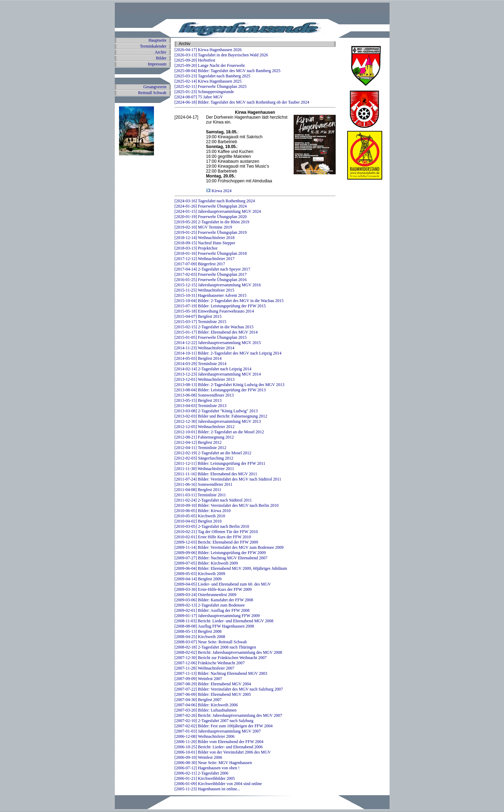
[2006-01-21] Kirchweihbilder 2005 (205, 778)
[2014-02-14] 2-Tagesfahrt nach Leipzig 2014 (213, 369)
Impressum (157, 64)
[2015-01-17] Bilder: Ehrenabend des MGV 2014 (216, 332)
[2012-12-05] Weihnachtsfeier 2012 (205, 427)
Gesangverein (155, 87)
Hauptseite (157, 40)
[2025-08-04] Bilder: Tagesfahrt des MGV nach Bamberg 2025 (228, 71)
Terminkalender (153, 46)
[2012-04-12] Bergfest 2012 (198, 442)
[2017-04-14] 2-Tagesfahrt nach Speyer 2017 (212, 269)
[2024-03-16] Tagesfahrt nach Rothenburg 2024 (215, 201)
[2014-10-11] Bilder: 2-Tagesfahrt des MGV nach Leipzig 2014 (228, 353)
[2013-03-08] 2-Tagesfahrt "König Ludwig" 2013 (216, 411)
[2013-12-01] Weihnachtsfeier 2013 (205, 379)
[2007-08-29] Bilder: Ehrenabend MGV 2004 (213, 684)
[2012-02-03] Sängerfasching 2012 (204, 458)
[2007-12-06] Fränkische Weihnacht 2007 (210, 663)
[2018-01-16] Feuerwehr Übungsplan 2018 (211, 253)
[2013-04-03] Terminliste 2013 (201, 406)
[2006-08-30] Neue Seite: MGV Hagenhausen (213, 763)
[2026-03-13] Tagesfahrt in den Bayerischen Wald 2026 (221, 55)
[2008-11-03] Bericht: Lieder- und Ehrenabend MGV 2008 (224, 621)
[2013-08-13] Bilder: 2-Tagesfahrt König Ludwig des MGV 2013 (230, 385)
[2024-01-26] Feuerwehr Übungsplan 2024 (211, 206)
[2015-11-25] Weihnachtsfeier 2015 (205, 290)
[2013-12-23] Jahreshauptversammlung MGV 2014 (218, 374)
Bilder (161, 58)
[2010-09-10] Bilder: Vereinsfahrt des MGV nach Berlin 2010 (227, 505)
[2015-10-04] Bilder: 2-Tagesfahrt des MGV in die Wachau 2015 (229, 301)
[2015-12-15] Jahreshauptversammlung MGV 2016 (218, 285)
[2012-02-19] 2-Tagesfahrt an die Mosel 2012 (213, 453)
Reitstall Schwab (152, 93)
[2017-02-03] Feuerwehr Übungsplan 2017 (211, 274)
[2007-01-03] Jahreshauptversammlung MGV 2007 (218, 731)
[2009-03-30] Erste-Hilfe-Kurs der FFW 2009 (213, 589)
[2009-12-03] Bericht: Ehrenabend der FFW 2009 (216, 542)
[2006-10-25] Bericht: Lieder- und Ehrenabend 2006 (219, 747)
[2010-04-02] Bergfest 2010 (198, 521)
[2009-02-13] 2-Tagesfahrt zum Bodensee (210, 605)
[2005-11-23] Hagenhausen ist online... (208, 789)
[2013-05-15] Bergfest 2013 (198, 400)
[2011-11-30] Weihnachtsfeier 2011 (204, 469)
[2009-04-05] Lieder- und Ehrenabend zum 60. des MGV (223, 584)
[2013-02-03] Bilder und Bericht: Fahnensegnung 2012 (221, 416)
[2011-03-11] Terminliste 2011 (200, 495)
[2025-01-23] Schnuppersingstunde (204, 92)
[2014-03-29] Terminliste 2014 (201, 364)
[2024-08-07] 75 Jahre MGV (199, 97)
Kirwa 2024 (221, 191)
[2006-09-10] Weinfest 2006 (198, 757)
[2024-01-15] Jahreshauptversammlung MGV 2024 (218, 211)
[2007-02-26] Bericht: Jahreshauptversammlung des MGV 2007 (228, 715)
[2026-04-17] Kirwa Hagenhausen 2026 (208, 50)
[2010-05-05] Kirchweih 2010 (200, 516)
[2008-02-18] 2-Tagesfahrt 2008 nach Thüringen (215, 647)
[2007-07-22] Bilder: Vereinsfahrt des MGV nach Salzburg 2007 (229, 689)
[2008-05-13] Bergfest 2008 (198, 631)
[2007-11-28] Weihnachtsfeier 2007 (205, 668)
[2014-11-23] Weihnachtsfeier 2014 (205, 348)
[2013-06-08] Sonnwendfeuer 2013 (204, 395)
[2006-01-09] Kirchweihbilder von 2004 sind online (218, 784)
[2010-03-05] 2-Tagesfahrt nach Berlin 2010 (212, 526)
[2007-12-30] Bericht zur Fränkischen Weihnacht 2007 (221, 658)
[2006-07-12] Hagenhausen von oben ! (207, 768)
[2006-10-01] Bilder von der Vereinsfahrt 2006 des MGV (223, 752)
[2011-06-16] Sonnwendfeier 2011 (204, 484)
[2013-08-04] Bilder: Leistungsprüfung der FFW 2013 (220, 390)
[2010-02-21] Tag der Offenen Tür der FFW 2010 (216, 532)
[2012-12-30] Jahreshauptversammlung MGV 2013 (218, 421)
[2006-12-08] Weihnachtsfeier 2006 (205, 736)
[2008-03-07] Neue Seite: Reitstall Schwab (211, 642)
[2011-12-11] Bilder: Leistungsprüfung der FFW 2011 (220, 463)
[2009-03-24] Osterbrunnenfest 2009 (206, 595)
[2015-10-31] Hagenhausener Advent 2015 (211, 295)
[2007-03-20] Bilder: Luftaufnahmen (206, 710)
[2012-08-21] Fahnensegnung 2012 (204, 437)
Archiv (160, 52)
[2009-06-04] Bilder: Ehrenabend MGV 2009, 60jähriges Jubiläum (231, 568)
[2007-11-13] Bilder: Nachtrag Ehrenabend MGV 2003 (221, 673)
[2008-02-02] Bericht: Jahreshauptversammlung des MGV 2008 (228, 652)
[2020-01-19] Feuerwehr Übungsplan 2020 (211, 217)
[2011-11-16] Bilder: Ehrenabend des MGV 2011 (216, 474)
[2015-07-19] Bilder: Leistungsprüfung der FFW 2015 (220, 306)
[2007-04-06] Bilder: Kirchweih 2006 (206, 705)
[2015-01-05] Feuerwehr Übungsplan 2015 (211, 337)
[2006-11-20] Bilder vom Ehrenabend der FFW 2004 (219, 742)
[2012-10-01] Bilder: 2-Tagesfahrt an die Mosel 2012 (219, 432)
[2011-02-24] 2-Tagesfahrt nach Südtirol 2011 (213, 500)
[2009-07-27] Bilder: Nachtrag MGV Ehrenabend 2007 (221, 558)
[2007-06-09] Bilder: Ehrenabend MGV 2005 (213, 694)
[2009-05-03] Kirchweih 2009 (200, 574)
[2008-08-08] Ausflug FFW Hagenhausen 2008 (214, 626)
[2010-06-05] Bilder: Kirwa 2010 (203, 511)
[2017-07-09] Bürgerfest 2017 (200, 264)
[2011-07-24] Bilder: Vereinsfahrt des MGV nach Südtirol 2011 (228, 479)
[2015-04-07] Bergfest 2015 (198, 316)
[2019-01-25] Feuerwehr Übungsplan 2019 (211, 232)
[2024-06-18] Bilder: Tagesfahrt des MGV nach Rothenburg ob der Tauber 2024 (242, 102)
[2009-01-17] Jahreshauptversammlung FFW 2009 (217, 616)
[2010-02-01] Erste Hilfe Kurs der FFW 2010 (213, 537)
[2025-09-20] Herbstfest (195, 60)
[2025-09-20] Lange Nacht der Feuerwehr (210, 65)
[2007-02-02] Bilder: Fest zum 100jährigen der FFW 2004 (224, 726)
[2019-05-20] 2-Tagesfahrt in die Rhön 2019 (212, 222)
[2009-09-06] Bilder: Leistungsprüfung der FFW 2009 (220, 553)
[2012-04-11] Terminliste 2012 (201, 448)
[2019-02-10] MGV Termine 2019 (203, 227)
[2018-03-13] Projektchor (196, 248)
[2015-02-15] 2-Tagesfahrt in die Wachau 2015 (214, 327)
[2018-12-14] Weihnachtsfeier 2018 (205, 238)
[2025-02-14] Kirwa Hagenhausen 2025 (208, 81)
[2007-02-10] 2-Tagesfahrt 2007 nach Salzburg (214, 721)
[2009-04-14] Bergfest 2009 (198, 579)
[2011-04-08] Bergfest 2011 (198, 490)
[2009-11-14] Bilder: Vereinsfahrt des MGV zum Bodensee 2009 (229, 547)
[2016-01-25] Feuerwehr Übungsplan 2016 (211, 280)
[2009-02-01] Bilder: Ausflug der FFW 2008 (212, 610)
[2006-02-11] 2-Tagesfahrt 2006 (202, 773)
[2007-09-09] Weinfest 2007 (198, 679)
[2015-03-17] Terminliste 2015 (201, 322)
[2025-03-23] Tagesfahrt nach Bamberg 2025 (213, 76)
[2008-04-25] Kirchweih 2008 (200, 637)
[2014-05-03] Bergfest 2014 (198, 358)
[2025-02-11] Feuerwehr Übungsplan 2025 (211, 86)
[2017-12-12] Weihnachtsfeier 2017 (205, 259)
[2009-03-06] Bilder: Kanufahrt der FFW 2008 (214, 600)
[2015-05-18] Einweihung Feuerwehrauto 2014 (214, 311)
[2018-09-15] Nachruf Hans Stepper (205, 243)
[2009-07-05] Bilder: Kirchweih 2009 (206, 563)
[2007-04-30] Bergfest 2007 (198, 700)
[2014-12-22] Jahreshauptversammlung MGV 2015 (218, 343)
